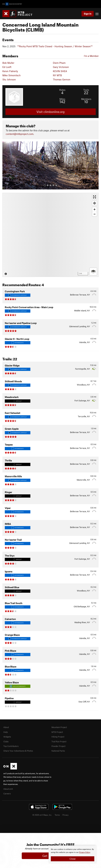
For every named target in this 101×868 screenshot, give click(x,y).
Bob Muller (8, 63)
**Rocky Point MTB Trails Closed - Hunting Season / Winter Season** (55, 46)
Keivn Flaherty (10, 71)
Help (6, 732)
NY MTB (57, 75)
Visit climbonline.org (50, 112)
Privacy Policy (85, 852)
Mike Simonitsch (12, 75)
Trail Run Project (59, 741)
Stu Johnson (9, 79)
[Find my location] (95, 203)
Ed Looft (7, 67)
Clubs (6, 741)
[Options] (93, 272)
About (6, 727)
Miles (62, 99)
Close (73, 859)
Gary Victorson (61, 67)
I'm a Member (91, 56)
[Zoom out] (95, 214)
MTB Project (57, 732)
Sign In (88, 14)
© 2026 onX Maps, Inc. (42, 815)
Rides (62, 90)
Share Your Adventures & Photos (18, 751)
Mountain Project (59, 727)
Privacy (66, 815)
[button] (6, 165)
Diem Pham (59, 63)
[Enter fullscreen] (95, 197)
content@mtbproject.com (20, 134)
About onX (8, 789)
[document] (73, 855)
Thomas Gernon (62, 79)
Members (86, 99)
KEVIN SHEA (60, 71)
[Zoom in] (95, 209)
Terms (57, 815)
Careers (7, 794)
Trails (86, 90)
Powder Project (58, 746)
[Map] (50, 235)
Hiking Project (58, 737)
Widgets (7, 737)
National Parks (58, 751)
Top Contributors (11, 746)
